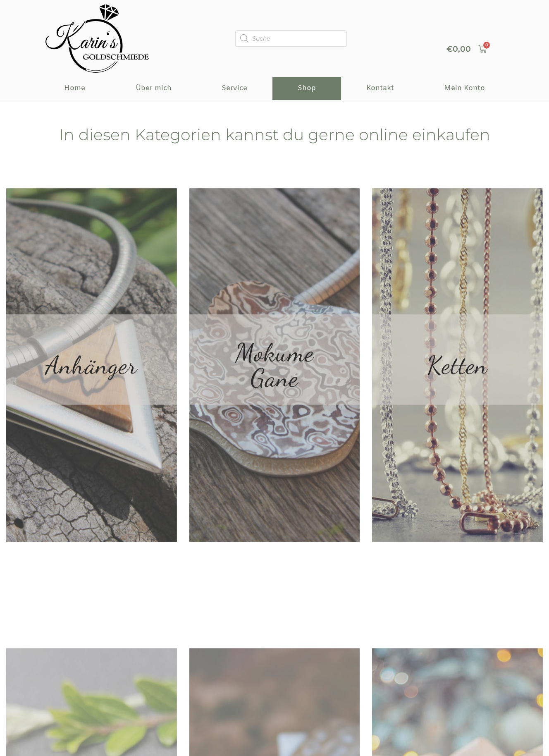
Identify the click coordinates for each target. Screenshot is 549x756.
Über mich (154, 88)
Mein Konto (464, 88)
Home (75, 88)
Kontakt (380, 88)
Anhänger (91, 402)
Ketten (457, 402)
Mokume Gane (275, 402)
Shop (307, 88)
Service (234, 88)
